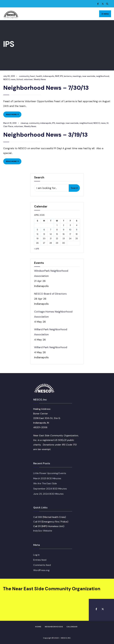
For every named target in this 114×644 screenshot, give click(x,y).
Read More (13, 115)
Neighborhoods (54, 627)
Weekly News (39, 79)
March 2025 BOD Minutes (47, 478)
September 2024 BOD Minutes (50, 488)
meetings (77, 76)
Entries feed (40, 560)
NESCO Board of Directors (50, 294)
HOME (38, 627)
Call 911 (37, 521)
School (19, 79)
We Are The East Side (45, 483)
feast (32, 76)
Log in (36, 555)
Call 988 (38, 517)
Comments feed (42, 565)
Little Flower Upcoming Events (50, 473)
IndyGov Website (43, 531)
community (24, 76)
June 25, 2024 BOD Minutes (48, 494)
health (39, 76)
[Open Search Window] (107, 4)
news (13, 79)
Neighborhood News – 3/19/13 (45, 135)
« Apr (37, 249)
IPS (61, 76)
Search (74, 188)
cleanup (24, 123)
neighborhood (102, 76)
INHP (57, 76)
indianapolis (48, 76)
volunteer (28, 79)
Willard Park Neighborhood (51, 347)
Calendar (72, 627)
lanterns (67, 76)
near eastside (88, 76)
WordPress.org (41, 570)
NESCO (6, 79)
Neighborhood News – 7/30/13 (46, 88)
